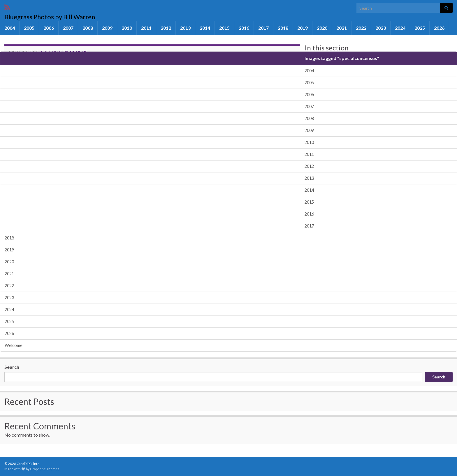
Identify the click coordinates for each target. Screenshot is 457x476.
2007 (68, 28)
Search (12, 367)
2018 (283, 28)
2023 (381, 28)
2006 (49, 28)
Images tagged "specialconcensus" (342, 58)
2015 (224, 28)
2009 (107, 28)
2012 (166, 28)
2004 (10, 28)
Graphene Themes (45, 469)
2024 (400, 28)
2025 (420, 28)
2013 (185, 28)
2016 (244, 28)
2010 (127, 28)
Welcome (14, 345)
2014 (205, 28)
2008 (88, 28)
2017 (263, 28)
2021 (342, 28)
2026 (439, 28)
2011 (146, 28)
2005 (29, 28)
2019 (303, 28)
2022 (361, 28)
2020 (322, 28)
